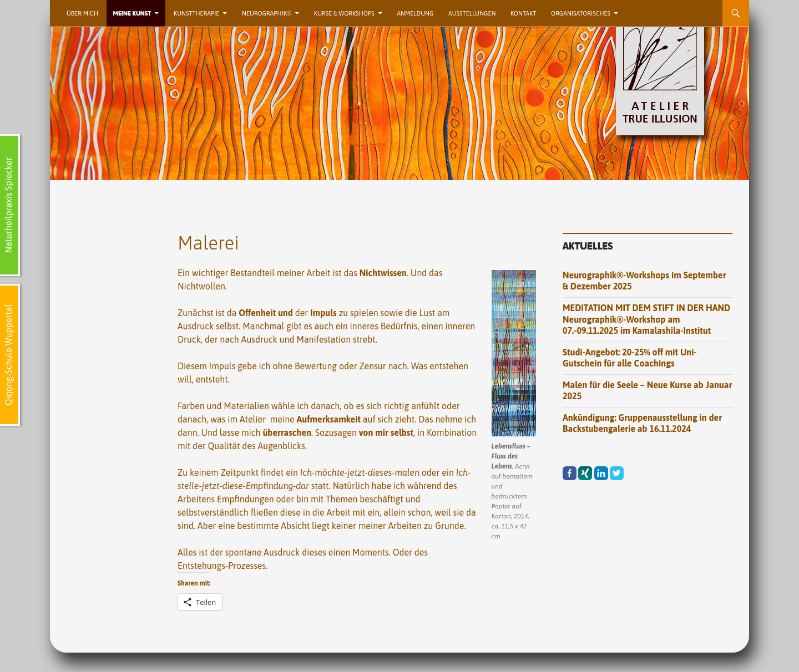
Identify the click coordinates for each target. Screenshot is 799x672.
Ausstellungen (472, 13)
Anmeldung (415, 13)
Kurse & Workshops (344, 13)
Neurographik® (267, 13)
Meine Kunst (132, 13)
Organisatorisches (581, 13)
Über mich (82, 13)
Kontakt (523, 13)
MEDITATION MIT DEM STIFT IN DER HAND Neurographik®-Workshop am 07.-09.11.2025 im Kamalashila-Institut (646, 319)
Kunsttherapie (197, 13)
